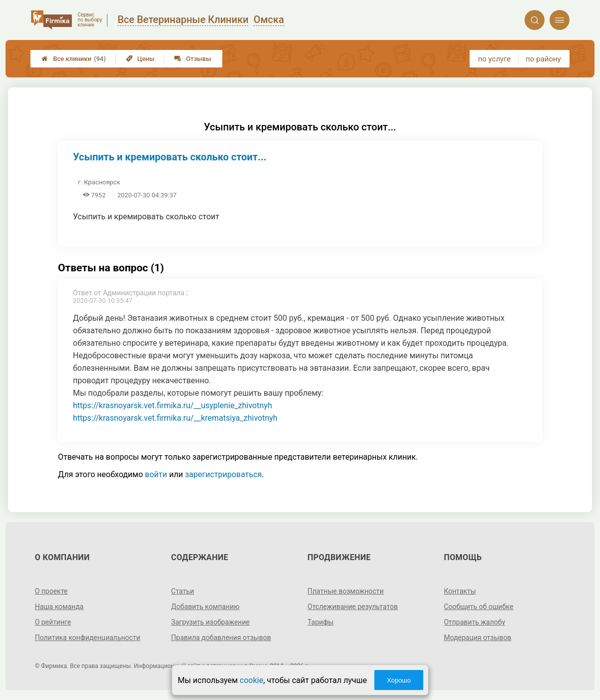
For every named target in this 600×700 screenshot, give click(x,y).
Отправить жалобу (474, 622)
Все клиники (74, 59)
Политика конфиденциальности (88, 638)
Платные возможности (346, 591)
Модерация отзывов (477, 638)
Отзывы (193, 59)
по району (543, 59)
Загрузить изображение (211, 622)
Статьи (183, 591)
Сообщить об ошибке (478, 607)
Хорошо (399, 680)
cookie (252, 680)
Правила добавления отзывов (221, 638)
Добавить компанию (206, 607)
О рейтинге (53, 622)
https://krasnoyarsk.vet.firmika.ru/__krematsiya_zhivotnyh (175, 418)
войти (156, 474)
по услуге (495, 59)
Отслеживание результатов (353, 607)
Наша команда (59, 607)
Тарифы (321, 622)
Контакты (460, 591)
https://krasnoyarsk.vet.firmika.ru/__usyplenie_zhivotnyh (172, 405)
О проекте (51, 591)
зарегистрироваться (223, 474)
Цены (140, 59)
